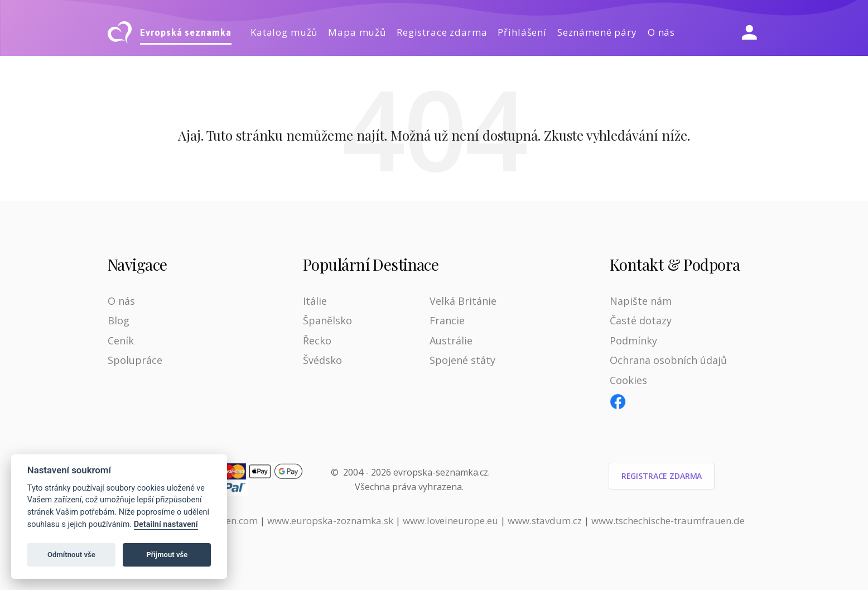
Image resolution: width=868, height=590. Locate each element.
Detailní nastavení (166, 524)
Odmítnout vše (71, 555)
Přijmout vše (167, 555)
